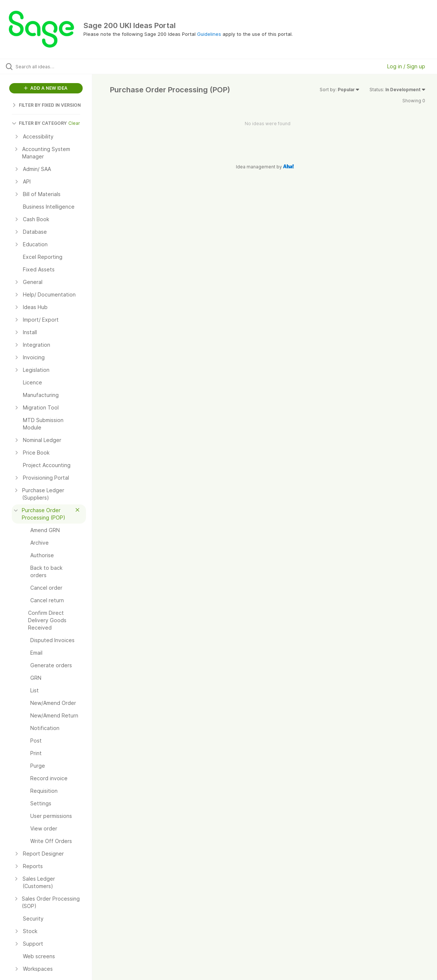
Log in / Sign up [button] (406, 66)
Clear (74, 123)
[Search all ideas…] (53, 66)
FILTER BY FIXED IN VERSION (46, 105)
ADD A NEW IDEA (46, 88)
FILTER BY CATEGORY (39, 123)
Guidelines (209, 34)
